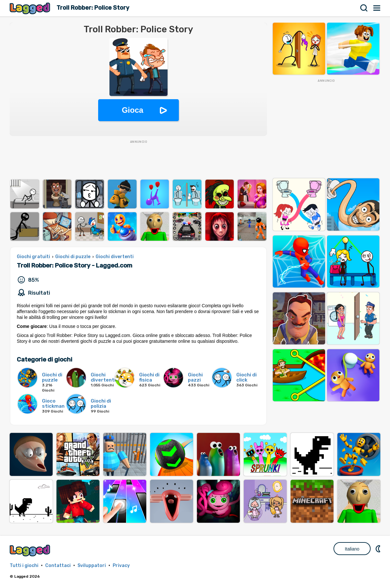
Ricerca (364, 8)
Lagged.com (31, 550)
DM (379, 549)
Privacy (121, 566)
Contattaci (58, 566)
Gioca (133, 110)
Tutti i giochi (24, 566)
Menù (377, 8)
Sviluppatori (92, 566)
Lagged (31, 8)
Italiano (352, 549)
